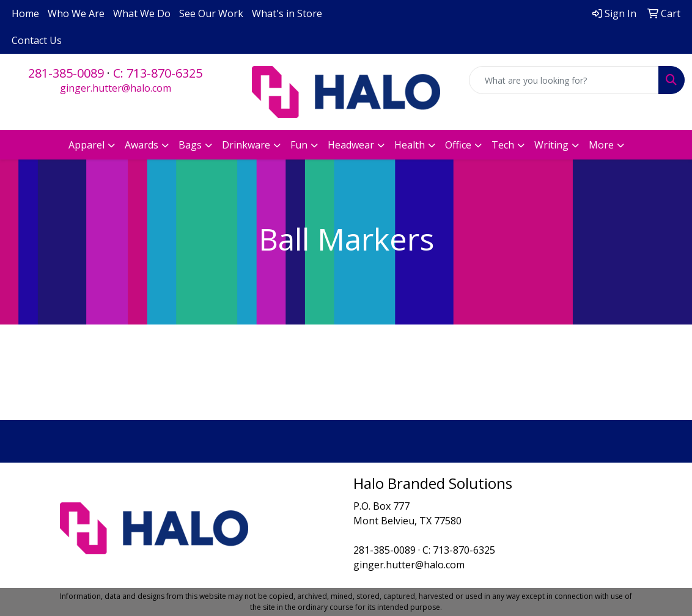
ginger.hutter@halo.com (116, 88)
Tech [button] (503, 145)
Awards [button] (142, 145)
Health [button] (410, 145)
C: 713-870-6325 (158, 73)
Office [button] (458, 145)
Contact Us (37, 40)
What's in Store (287, 13)
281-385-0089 (66, 73)
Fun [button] (299, 145)
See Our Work (211, 13)
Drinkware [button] (246, 145)
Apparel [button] (86, 145)
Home (25, 13)
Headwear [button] (351, 145)
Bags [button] (190, 145)
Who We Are (76, 13)
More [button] (601, 145)
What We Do (142, 13)
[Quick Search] (564, 80)
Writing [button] (551, 145)
